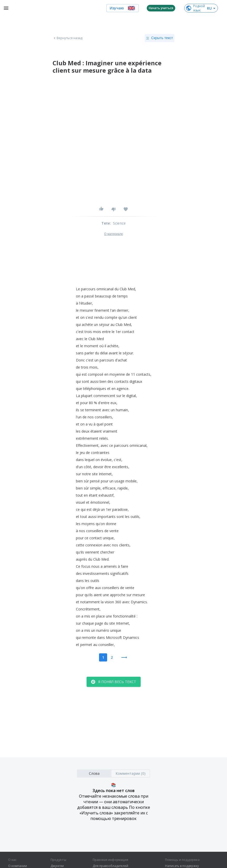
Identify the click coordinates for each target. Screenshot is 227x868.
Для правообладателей (110, 866)
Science (119, 223)
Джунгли (57, 866)
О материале (113, 234)
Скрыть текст (160, 38)
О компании (18, 866)
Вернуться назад (68, 38)
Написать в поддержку (182, 866)
